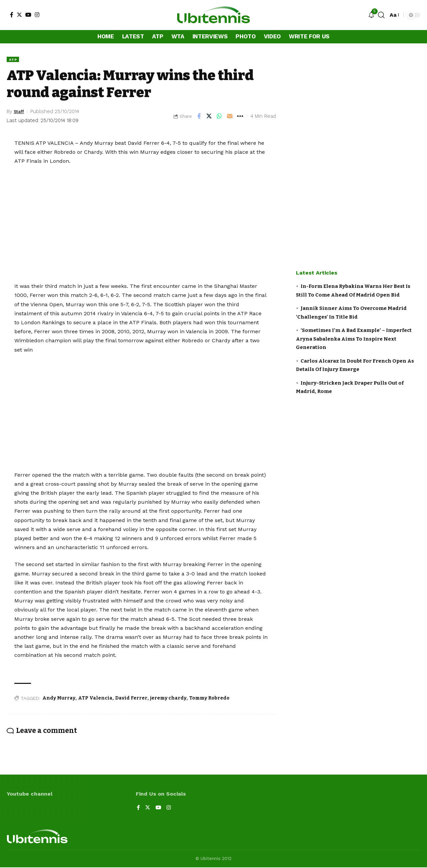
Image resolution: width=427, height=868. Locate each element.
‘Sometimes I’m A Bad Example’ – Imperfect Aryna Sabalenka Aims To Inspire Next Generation (354, 339)
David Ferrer (131, 699)
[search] (381, 15)
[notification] (371, 15)
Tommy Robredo (209, 699)
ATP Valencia (95, 699)
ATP (14, 59)
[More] (240, 117)
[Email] (230, 117)
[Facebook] (12, 15)
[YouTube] (28, 15)
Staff (20, 112)
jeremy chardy (168, 699)
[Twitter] (19, 15)
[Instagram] (37, 15)
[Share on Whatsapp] (220, 117)
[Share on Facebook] (199, 117)
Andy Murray (59, 699)
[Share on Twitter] (209, 117)
